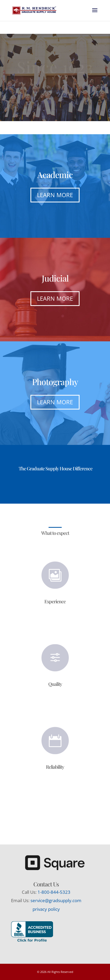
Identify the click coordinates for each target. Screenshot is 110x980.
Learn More (55, 195)
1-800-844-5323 (54, 892)
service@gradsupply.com (56, 900)
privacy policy (46, 909)
